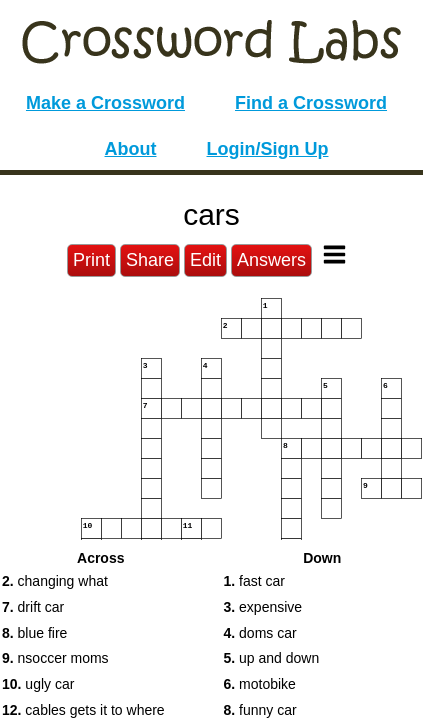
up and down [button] (272, 658)
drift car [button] (33, 607)
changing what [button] (55, 581)
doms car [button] (260, 633)
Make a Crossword (105, 103)
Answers (271, 260)
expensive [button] (263, 607)
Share (150, 260)
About (131, 149)
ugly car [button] (38, 684)
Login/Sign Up (268, 149)
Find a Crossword (311, 103)
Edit (205, 260)
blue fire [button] (34, 633)
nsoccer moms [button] (55, 658)
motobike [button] (260, 684)
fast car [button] (254, 581)
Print (91, 260)
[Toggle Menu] (334, 254)
